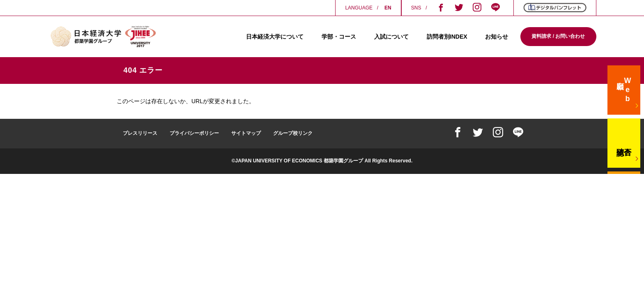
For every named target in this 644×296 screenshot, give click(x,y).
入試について (391, 37)
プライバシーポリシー (194, 133)
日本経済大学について (275, 37)
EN (388, 8)
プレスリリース (140, 133)
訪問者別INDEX (447, 37)
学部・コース (339, 37)
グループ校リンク (293, 133)
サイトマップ (246, 133)
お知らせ (497, 37)
